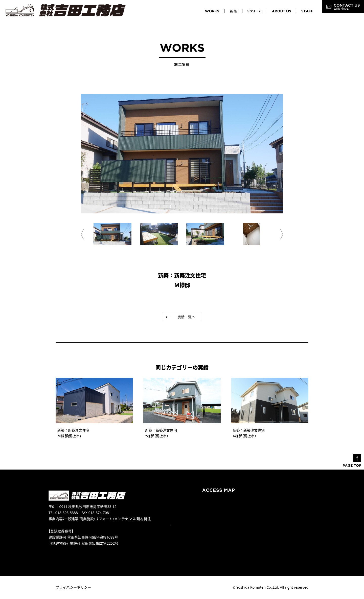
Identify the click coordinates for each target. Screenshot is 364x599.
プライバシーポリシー (73, 587)
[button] (82, 234)
